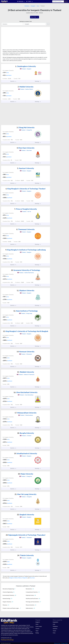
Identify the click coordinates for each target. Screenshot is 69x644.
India (54, 624)
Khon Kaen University (26, 148)
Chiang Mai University (26, 127)
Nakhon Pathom (18, 578)
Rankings (38, 81)
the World (9, 75)
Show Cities (35, 17)
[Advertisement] (13, 38)
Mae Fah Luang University (26, 494)
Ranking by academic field (26, 21)
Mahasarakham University (26, 413)
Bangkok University (26, 515)
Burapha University (26, 433)
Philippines (55, 626)
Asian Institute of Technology (26, 311)
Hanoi (37, 624)
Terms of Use (57, 643)
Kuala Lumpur (39, 626)
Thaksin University (26, 555)
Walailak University (26, 372)
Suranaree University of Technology (26, 270)
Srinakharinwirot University (26, 453)
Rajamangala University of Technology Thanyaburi (26, 535)
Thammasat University (26, 229)
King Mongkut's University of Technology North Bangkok (26, 331)
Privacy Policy (65, 643)
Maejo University (26, 474)
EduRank (41, 13)
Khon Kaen (32, 578)
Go (48, 24)
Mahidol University (26, 87)
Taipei (37, 631)
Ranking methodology (7, 640)
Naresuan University (26, 352)
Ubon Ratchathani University (26, 392)
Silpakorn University (26, 290)
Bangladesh (55, 622)
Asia (38, 6)
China (54, 633)
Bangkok (12, 578)
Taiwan (54, 631)
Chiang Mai (25, 578)
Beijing (37, 633)
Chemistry (27, 6)
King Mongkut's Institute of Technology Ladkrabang (26, 250)
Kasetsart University (26, 168)
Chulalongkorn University (26, 66)
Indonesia (55, 628)
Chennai (37, 628)
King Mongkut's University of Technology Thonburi (26, 189)
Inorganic (33, 6)
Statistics (13, 81)
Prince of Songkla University (26, 209)
